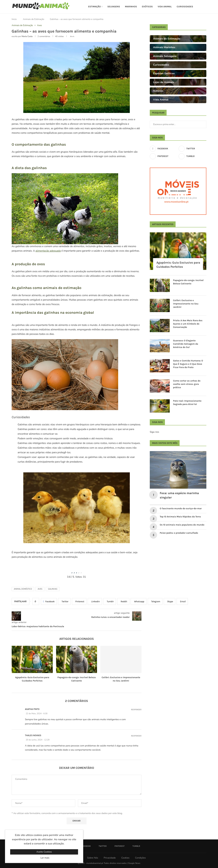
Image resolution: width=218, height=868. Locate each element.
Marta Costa (27, 36)
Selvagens (114, 7)
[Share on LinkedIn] (95, 601)
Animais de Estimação (34, 19)
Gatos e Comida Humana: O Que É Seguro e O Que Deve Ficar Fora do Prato (188, 364)
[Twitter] (192, 149)
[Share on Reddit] (123, 601)
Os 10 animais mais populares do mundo (182, 525)
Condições (140, 858)
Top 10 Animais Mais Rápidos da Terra (180, 517)
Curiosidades (185, 7)
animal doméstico (23, 589)
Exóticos (147, 7)
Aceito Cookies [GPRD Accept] (44, 852)
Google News (134, 863)
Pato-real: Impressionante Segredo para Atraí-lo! (187, 403)
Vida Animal (165, 7)
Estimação (95, 7)
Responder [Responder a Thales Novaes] (136, 736)
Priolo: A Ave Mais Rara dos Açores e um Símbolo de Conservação (188, 324)
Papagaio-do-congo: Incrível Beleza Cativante (188, 282)
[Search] (205, 7)
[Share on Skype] (169, 601)
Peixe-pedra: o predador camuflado (179, 533)
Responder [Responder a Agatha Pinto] (136, 710)
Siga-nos (154, 432)
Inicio (14, 19)
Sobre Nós (93, 858)
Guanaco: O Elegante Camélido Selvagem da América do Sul (186, 344)
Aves (40, 589)
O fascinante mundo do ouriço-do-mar (181, 508)
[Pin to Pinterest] (79, 601)
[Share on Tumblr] (110, 601)
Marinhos (131, 7)
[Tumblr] (192, 156)
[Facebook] (164, 149)
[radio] (72, 571)
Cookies (125, 858)
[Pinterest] (164, 156)
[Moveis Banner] (178, 191)
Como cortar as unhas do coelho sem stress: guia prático (187, 384)
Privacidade (110, 858)
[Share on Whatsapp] (139, 601)
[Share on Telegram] (155, 601)
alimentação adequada (48, 251)
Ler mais (45, 858)
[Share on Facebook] (49, 601)
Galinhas (53, 589)
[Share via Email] (182, 601)
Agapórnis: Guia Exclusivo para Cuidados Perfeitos (178, 265)
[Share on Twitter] (64, 601)
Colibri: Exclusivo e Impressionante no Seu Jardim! (186, 304)
